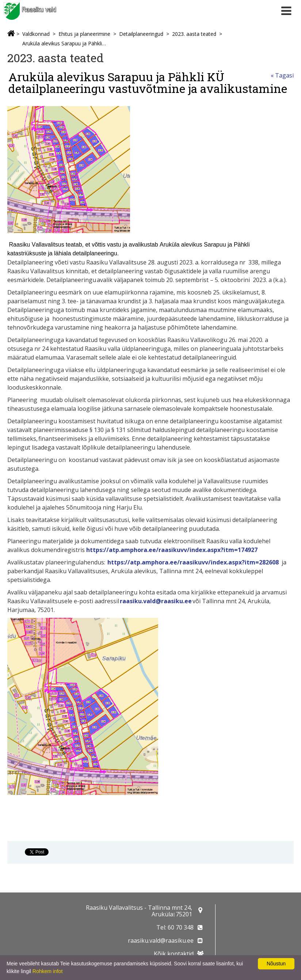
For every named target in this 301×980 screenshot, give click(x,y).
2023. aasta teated (194, 34)
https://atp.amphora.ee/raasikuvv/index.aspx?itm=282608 (193, 562)
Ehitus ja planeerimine (84, 34)
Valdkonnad (36, 34)
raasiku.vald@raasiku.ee (156, 601)
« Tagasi (282, 75)
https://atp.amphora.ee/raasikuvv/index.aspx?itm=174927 (172, 550)
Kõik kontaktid (174, 954)
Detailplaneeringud (141, 34)
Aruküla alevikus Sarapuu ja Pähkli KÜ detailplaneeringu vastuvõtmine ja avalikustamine (65, 43)
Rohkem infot (47, 971)
